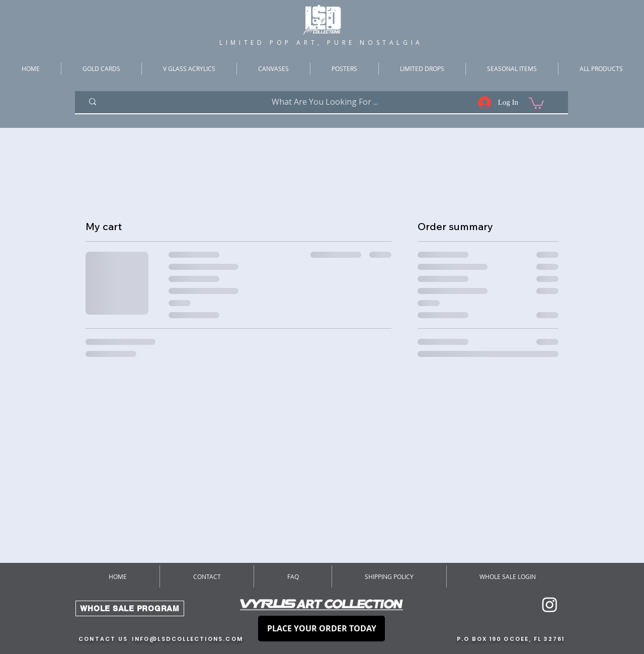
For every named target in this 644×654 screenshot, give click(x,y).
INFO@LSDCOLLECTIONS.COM (187, 639)
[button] (536, 102)
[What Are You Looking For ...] (325, 102)
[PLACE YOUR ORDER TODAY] (321, 629)
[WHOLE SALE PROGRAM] (130, 608)
